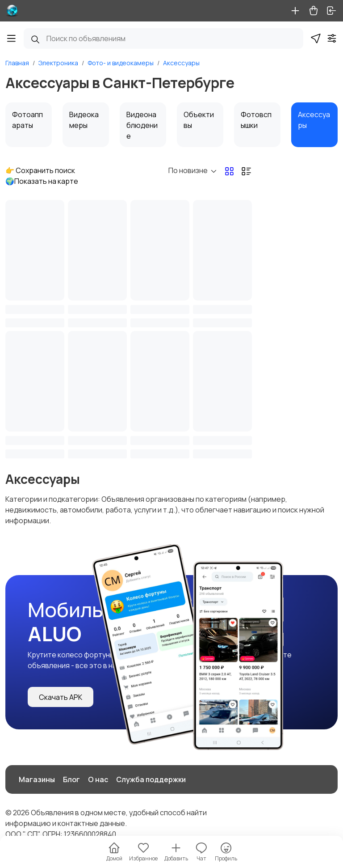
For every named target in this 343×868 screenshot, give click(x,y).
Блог (71, 779)
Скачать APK (61, 697)
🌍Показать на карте (42, 181)
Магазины (37, 779)
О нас (98, 779)
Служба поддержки (151, 779)
